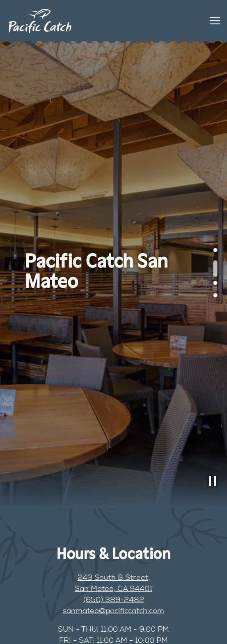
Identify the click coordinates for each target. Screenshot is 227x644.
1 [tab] (213, 252)
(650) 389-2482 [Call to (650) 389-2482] (114, 600)
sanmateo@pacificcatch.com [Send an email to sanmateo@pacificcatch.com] (113, 612)
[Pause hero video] (213, 481)
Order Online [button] (58, 630)
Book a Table (170, 630)
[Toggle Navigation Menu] (215, 21)
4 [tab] (213, 298)
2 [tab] (213, 265)
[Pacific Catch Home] (40, 21)
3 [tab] (213, 285)
